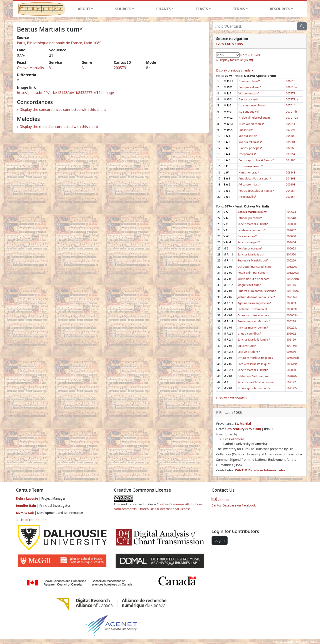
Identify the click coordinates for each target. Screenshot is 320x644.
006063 (291, 303)
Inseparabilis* (247, 154)
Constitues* (246, 130)
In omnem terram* (251, 166)
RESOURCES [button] (280, 9)
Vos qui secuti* (248, 136)
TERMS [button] (239, 9)
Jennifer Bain (26, 505)
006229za (293, 273)
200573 (120, 68)
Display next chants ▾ (232, 398)
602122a (292, 388)
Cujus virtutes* (247, 346)
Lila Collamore (234, 439)
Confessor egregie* (250, 248)
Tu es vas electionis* (251, 124)
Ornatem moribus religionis (255, 358)
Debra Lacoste (27, 498)
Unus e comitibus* (249, 334)
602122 (291, 382)
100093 (291, 248)
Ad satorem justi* (250, 184)
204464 (291, 242)
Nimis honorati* (249, 172)
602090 (291, 224)
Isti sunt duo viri (249, 112)
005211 (290, 124)
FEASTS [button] (202, 9)
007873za (292, 99)
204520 (291, 254)
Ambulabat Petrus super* (255, 178)
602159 (291, 340)
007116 (291, 285)
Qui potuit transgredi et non (255, 267)
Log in (220, 540)
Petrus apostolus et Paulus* (256, 160)
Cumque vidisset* (250, 87)
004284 (290, 160)
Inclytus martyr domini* (253, 328)
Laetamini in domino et (252, 309)
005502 (290, 136)
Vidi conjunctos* (249, 93)
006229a (292, 267)
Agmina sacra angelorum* (254, 303)
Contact (220, 500)
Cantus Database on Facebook (234, 505)
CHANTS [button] (163, 9)
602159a (292, 346)
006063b (292, 315)
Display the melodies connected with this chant (59, 127)
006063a (292, 309)
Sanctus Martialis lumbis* (254, 340)
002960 (290, 148)
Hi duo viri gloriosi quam (254, 118)
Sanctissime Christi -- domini (256, 382)
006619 (291, 352)
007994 (290, 130)
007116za (293, 291)
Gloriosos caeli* (248, 99)
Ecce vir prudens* (249, 352)
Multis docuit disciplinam (253, 279)
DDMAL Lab (25, 513)
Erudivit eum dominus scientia (257, 291)
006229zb (293, 279)
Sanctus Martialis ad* (251, 254)
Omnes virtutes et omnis (253, 315)
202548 (291, 218)
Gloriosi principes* (250, 148)
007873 (290, 93)
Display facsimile (236, 60)
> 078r (256, 55)
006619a (292, 364)
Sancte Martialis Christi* (253, 224)
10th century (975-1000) (243, 429)
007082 (291, 230)
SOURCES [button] (123, 9)
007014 (290, 105)
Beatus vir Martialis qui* (253, 260)
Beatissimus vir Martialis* (254, 321)
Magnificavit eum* (249, 285)
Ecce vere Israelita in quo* (254, 364)
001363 (290, 178)
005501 (290, 142)
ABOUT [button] (84, 9)
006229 (291, 260)
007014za (292, 118)
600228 (291, 321)
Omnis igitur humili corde (254, 388)
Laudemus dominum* (252, 230)
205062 (291, 334)
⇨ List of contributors (32, 520)
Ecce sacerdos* (247, 236)
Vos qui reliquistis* (250, 142)
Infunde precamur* (250, 218)
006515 (290, 81)
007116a (292, 297)
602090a (292, 376)
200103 (290, 184)
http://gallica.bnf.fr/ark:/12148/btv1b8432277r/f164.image (65, 93)
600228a (292, 328)
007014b (291, 112)
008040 (291, 236)
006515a (291, 87)
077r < (245, 55)
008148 (290, 172)
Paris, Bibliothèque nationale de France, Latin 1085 (59, 43)
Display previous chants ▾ (235, 70)
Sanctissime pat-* (249, 242)
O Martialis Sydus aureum (254, 376)
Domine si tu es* (249, 81)
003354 (290, 154)
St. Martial (243, 424)
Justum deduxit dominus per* (256, 297)
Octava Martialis (30, 68)
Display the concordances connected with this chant (63, 110)
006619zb (293, 358)
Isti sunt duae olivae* (252, 105)
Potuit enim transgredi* (253, 273)
